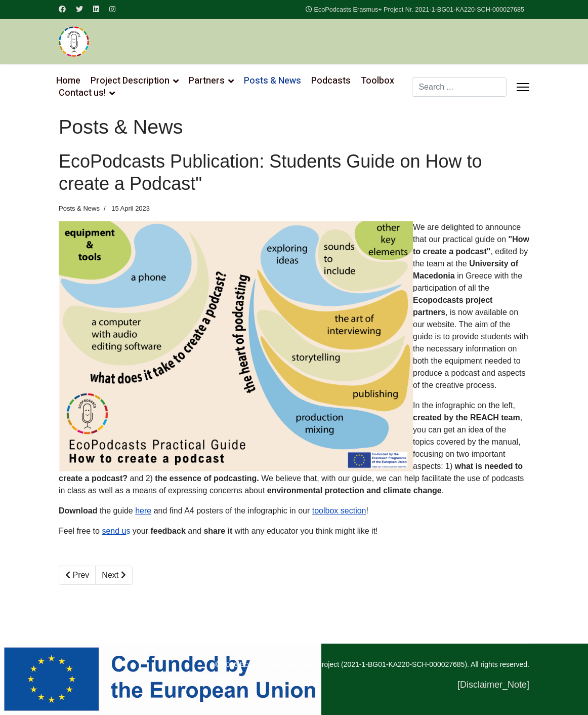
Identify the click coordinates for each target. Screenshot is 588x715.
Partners (207, 81)
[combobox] (459, 87)
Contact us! (82, 93)
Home (68, 81)
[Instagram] (112, 9)
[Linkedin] (96, 9)
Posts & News (272, 81)
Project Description (130, 81)
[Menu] (523, 87)
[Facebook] (62, 9)
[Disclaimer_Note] (493, 685)
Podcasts (331, 81)
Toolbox (377, 81)
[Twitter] (79, 9)
